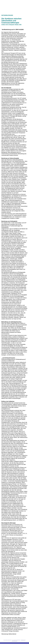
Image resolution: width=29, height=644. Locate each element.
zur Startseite (14, 5)
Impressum (23, 640)
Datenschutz (14, 641)
